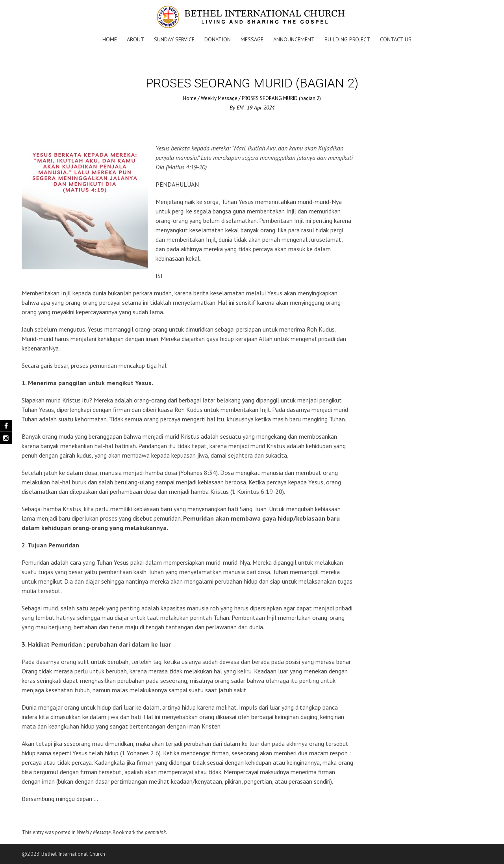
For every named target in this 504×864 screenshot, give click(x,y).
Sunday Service (174, 39)
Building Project (347, 39)
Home (110, 39)
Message (252, 39)
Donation (218, 39)
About (135, 39)
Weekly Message (219, 98)
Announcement (294, 39)
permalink (155, 832)
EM (240, 108)
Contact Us (396, 39)
